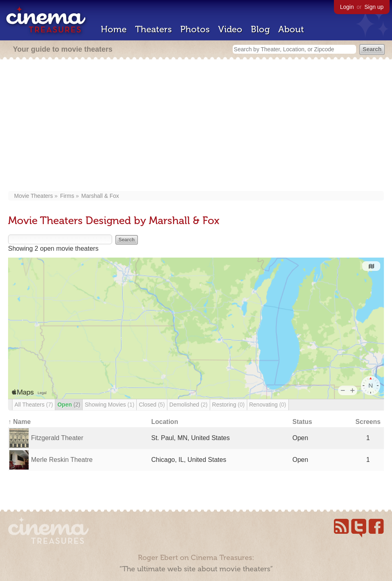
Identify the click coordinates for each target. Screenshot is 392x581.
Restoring (228, 405)
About (291, 29)
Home (114, 29)
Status (302, 422)
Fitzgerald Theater (57, 438)
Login (347, 7)
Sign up (374, 7)
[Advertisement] (196, 126)
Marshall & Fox (100, 196)
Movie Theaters (33, 196)
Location (165, 422)
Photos (195, 29)
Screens (368, 422)
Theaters (153, 29)
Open (69, 405)
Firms (67, 196)
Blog (260, 29)
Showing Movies (109, 405)
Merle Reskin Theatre (62, 460)
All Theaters (34, 405)
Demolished (189, 405)
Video (230, 29)
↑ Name (19, 422)
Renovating (268, 405)
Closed (152, 405)
